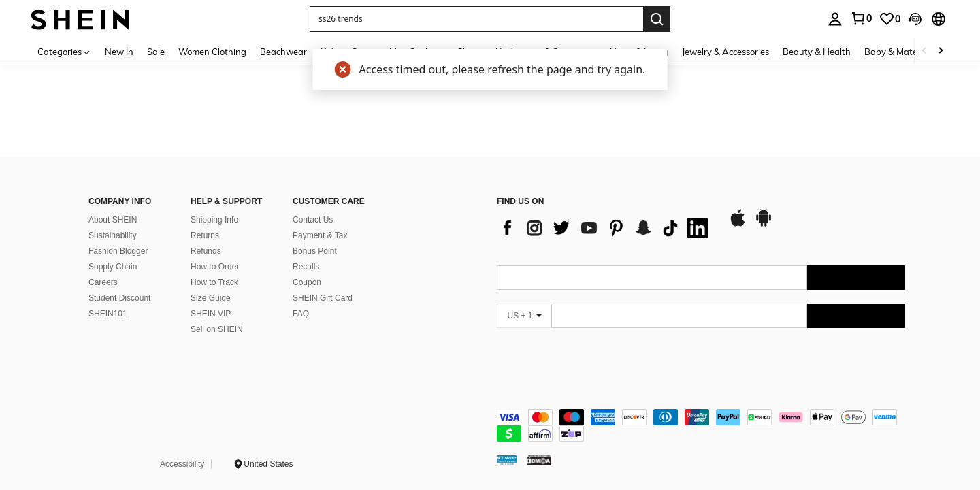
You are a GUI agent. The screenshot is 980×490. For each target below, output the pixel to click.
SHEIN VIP (211, 314)
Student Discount (119, 298)
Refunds (206, 251)
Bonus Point (315, 251)
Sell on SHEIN (217, 329)
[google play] (764, 225)
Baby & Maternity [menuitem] (900, 52)
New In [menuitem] (119, 52)
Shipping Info (214, 220)
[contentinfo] (701, 425)
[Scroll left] (924, 51)
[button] (476, 19)
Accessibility (182, 464)
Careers (103, 282)
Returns (205, 235)
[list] (606, 228)
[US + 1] (524, 316)
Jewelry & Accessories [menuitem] (725, 52)
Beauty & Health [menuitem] (817, 52)
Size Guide (211, 298)
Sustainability (113, 235)
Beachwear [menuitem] (283, 52)
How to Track (214, 282)
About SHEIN (113, 220)
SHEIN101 (108, 314)
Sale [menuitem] (156, 52)
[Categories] (64, 51)
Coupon (307, 282)
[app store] (738, 225)
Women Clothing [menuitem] (212, 52)
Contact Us (313, 220)
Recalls (306, 267)
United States (268, 464)
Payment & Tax (320, 235)
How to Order (215, 267)
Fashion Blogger (118, 251)
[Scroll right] (941, 51)
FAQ (301, 314)
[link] (889, 19)
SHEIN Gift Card (323, 298)
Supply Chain (113, 267)
